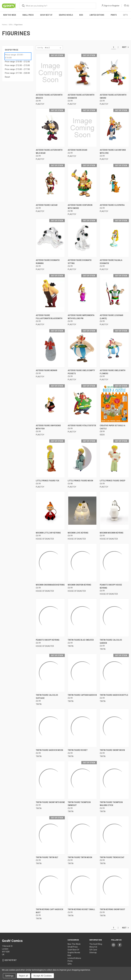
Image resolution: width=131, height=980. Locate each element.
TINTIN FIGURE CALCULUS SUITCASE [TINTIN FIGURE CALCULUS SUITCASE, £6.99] (47, 697)
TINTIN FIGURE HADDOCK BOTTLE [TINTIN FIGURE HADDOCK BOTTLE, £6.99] (114, 695)
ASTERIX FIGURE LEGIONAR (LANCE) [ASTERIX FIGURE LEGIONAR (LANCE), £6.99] (111, 317)
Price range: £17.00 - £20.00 (17, 73)
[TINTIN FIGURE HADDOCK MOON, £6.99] (50, 728)
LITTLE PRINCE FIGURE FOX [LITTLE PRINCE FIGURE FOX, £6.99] (47, 481)
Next (125, 47)
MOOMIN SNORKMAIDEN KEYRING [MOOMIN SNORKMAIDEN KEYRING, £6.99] (50, 585)
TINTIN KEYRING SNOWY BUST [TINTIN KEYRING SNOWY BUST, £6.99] (112, 909)
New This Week (10, 15)
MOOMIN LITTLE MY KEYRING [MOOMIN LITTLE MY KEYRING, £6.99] (48, 533)
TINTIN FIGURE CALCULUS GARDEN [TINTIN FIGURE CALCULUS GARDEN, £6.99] (111, 641)
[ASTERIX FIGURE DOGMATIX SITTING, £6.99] (82, 238)
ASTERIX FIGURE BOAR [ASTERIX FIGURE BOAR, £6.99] (77, 150)
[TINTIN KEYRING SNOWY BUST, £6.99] (114, 887)
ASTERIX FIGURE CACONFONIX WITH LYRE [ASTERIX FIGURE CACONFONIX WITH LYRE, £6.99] (113, 152)
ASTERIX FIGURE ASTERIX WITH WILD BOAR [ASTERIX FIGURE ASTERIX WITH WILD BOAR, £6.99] (49, 152)
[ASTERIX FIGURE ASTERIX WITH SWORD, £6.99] (114, 73)
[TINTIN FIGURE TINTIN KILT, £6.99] (50, 835)
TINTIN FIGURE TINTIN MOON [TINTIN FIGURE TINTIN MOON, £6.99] (80, 857)
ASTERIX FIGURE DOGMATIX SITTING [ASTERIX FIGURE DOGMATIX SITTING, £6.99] (80, 262)
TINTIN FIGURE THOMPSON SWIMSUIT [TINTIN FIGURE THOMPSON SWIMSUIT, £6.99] (79, 804)
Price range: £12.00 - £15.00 (17, 65)
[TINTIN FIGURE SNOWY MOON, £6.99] (114, 728)
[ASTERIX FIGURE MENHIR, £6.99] (50, 348)
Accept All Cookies (43, 976)
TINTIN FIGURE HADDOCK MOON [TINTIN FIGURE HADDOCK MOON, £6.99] (49, 750)
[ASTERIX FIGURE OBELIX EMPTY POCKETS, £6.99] (82, 348)
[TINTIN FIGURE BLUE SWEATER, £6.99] (82, 618)
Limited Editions (97, 15)
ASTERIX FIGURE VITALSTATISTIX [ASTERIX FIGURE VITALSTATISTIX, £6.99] (82, 426)
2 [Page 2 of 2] (118, 47)
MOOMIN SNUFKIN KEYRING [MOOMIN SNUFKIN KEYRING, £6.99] (79, 585)
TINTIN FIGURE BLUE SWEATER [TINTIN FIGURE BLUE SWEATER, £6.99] (81, 640)
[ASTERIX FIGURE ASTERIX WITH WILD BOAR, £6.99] (50, 128)
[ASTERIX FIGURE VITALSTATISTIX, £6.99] (82, 403)
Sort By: (40, 48)
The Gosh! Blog (96, 944)
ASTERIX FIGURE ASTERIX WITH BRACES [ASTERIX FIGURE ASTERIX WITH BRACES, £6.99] (49, 96)
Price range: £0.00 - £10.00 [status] (14, 56)
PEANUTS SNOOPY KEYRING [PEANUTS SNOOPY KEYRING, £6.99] (48, 640)
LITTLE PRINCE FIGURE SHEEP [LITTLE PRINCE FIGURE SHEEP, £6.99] (112, 481)
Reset (7, 77)
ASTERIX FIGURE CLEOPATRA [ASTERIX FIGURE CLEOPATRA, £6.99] (112, 205)
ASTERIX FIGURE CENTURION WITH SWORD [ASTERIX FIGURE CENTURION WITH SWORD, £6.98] (80, 207)
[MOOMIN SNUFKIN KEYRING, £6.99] (82, 563)
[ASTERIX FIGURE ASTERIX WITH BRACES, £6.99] (50, 73)
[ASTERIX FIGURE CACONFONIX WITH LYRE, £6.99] (114, 128)
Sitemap (93, 953)
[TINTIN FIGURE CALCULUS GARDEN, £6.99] (114, 618)
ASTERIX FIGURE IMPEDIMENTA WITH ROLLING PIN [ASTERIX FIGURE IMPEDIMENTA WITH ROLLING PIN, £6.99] (81, 317)
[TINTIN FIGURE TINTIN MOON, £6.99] (82, 835)
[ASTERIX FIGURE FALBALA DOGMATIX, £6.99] (114, 238)
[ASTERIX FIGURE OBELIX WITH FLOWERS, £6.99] (114, 348)
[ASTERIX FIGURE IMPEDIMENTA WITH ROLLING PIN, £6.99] (82, 293)
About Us (93, 947)
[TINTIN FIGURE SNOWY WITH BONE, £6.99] (50, 780)
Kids (81, 15)
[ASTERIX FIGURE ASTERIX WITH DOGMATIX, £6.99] (82, 73)
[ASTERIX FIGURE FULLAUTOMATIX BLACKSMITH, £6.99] (50, 293)
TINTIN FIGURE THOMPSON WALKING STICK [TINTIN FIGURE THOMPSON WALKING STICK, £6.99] (111, 804)
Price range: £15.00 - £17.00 (17, 69)
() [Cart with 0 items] (126, 6)
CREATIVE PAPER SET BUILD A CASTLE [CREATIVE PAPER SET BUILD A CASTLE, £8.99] (112, 427)
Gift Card (93, 950)
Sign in (107, 6)
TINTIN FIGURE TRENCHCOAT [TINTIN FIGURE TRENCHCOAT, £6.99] (112, 857)
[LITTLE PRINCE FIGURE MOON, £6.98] (82, 458)
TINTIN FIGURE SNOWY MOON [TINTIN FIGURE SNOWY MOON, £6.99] (112, 750)
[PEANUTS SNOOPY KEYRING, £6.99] (50, 618)
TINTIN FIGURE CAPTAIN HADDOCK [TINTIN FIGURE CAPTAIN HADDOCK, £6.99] (82, 695)
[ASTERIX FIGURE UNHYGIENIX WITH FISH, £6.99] (50, 403)
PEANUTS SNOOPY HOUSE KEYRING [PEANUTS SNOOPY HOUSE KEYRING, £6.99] (111, 586)
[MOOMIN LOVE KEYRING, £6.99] (82, 511)
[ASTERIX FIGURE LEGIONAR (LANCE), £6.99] (114, 293)
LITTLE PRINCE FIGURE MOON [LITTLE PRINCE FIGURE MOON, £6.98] (80, 481)
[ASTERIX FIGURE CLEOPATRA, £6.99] (114, 183)
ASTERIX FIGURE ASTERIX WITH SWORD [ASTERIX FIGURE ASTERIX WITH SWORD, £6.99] (113, 96)
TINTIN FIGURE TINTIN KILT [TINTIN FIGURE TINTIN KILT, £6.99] (47, 857)
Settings (9, 976)
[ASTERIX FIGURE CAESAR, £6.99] (50, 183)
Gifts (125, 15)
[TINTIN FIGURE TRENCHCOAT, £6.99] (114, 835)
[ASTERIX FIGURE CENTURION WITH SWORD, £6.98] (82, 183)
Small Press (28, 15)
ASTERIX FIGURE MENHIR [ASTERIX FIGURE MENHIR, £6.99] (47, 370)
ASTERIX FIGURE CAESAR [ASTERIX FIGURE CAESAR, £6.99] (47, 205)
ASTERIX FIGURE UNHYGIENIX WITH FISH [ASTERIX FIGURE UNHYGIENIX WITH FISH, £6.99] (48, 427)
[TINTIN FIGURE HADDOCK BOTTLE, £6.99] (114, 673)
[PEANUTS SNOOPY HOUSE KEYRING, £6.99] (114, 563)
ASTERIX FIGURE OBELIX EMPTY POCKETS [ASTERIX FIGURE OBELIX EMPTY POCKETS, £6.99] (81, 372)
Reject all (23, 976)
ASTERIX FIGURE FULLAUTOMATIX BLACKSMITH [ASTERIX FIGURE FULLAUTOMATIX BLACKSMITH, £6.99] (49, 317)
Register (116, 6)
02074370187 (11, 960)
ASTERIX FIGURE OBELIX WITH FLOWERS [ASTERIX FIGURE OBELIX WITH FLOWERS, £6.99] (113, 372)
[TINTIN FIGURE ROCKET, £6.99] (82, 728)
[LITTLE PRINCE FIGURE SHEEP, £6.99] (114, 458)
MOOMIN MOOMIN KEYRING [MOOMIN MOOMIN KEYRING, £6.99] (112, 533)
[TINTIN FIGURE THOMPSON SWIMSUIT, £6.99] (82, 780)
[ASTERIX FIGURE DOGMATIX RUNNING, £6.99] (50, 238)
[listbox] (54, 48)
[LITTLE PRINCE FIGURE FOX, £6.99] (50, 458)
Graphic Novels (66, 15)
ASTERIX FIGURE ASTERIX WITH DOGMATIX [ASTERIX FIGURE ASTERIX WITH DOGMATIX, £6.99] (81, 96)
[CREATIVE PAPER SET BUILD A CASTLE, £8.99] (114, 403)
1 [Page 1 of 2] (113, 47)
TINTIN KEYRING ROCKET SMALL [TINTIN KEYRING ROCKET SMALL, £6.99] (81, 909)
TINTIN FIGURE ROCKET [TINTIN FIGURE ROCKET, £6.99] (78, 750)
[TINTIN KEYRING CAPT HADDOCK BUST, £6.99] (50, 887)
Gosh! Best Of (46, 15)
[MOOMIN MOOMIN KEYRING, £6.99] (114, 511)
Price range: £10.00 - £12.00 (17, 62)
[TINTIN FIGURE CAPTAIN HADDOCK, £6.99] (82, 673)
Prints (114, 15)
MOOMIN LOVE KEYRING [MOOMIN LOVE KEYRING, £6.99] (78, 533)
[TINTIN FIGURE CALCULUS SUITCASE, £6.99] (50, 673)
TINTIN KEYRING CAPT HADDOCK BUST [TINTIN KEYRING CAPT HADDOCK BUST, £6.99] (49, 911)
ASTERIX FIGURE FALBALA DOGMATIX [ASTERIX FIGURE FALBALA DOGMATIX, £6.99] (111, 262)
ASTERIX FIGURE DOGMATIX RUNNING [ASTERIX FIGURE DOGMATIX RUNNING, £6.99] (48, 262)
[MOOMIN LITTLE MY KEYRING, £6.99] (50, 511)
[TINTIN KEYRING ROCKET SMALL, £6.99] (82, 887)
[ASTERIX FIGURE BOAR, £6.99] (82, 128)
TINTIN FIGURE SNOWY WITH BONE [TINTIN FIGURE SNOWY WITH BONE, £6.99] (50, 802)
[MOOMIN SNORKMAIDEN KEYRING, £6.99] (50, 563)
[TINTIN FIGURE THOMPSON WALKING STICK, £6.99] (114, 780)
